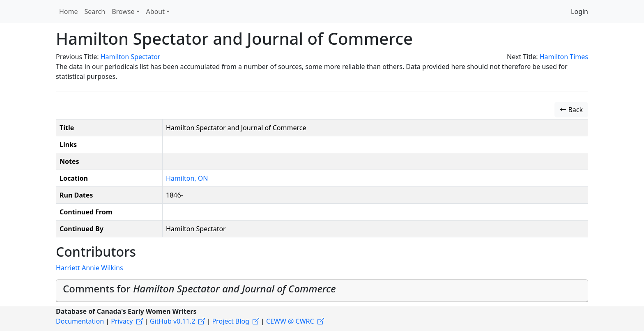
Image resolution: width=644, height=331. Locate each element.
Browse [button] (123, 11)
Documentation (80, 321)
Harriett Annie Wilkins (90, 268)
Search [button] (95, 11)
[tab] (322, 291)
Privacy (122, 321)
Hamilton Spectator (131, 57)
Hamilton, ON (187, 178)
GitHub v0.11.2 (173, 321)
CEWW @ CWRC (290, 321)
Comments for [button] (199, 288)
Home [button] (69, 11)
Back (571, 110)
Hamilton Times (564, 57)
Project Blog (230, 321)
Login (580, 11)
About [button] (155, 11)
